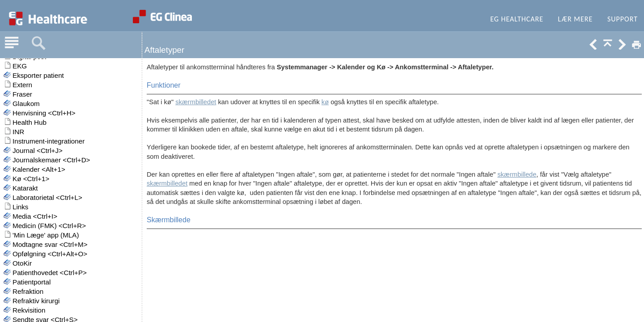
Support (623, 19)
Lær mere (576, 19)
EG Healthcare (517, 19)
